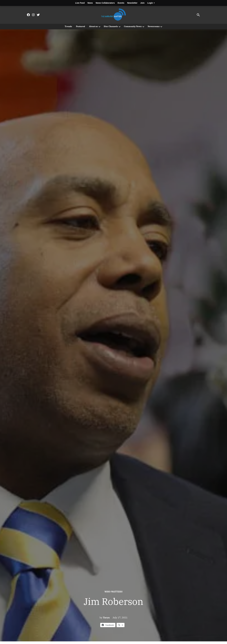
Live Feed (80, 3)
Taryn (106, 617)
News (90, 3)
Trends (68, 26)
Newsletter (132, 3)
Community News (133, 26)
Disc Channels (111, 26)
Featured (80, 26)
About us (93, 26)
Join (142, 3)
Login (151, 3)
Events (121, 3)
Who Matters (113, 592)
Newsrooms (154, 26)
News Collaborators (105, 3)
